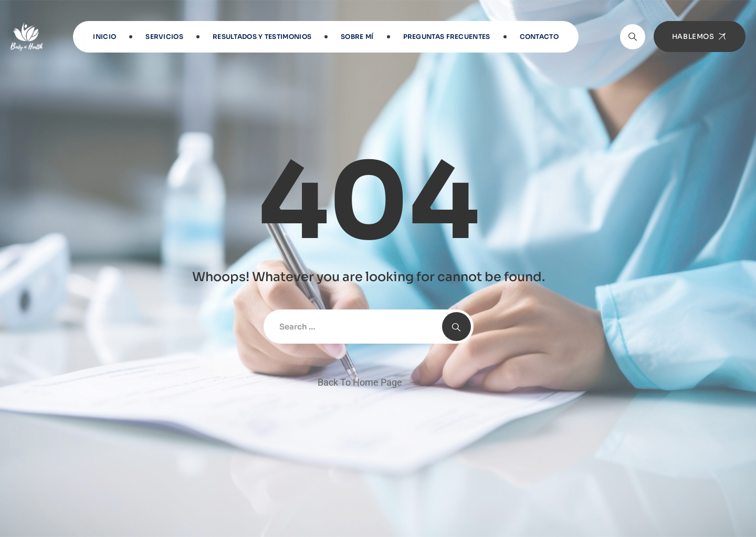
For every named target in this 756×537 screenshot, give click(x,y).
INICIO (104, 37)
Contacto (539, 37)
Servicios (164, 37)
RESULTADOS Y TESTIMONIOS (262, 37)
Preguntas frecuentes (447, 37)
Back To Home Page (360, 382)
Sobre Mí (357, 37)
